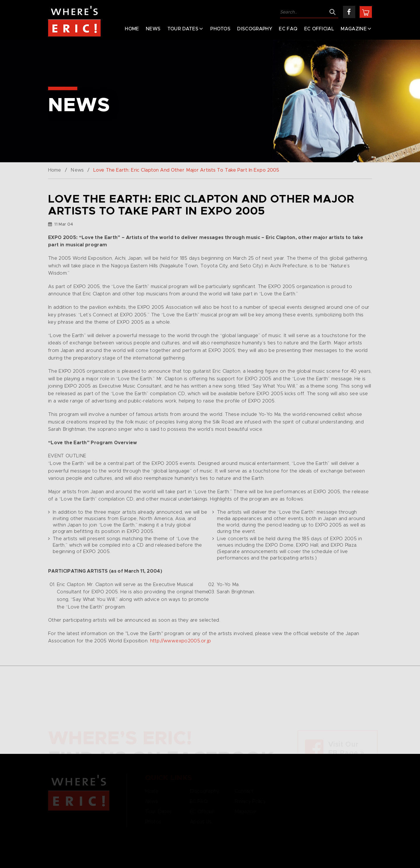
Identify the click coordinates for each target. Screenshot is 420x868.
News (153, 29)
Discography (255, 29)
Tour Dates (183, 29)
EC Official (319, 29)
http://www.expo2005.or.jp (181, 641)
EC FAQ (288, 29)
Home (132, 29)
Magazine (354, 29)
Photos (220, 29)
